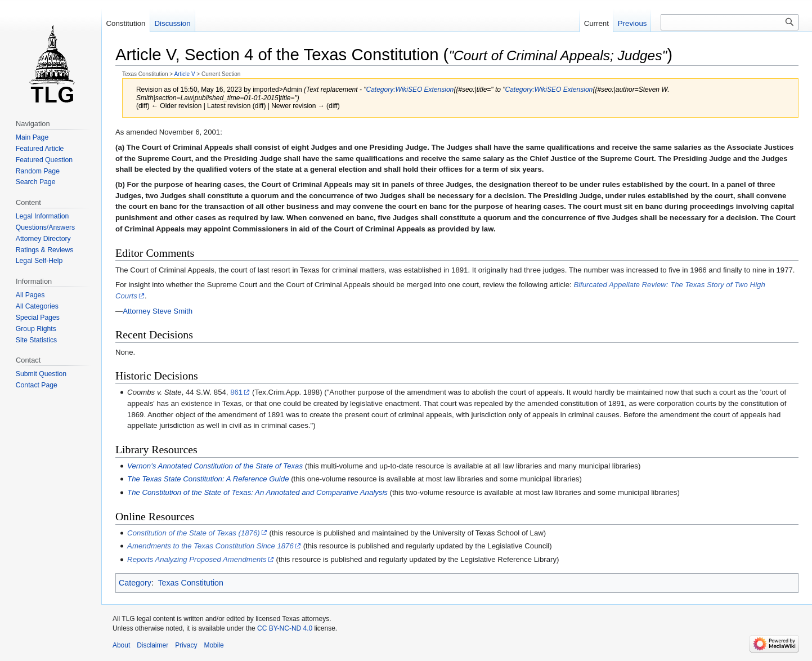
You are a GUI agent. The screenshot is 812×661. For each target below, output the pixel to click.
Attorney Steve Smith (158, 311)
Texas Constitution (190, 583)
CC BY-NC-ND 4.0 (285, 628)
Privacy (186, 645)
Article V (184, 74)
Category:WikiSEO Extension (410, 90)
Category (135, 583)
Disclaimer (152, 645)
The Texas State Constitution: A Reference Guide (208, 479)
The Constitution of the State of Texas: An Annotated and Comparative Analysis (257, 492)
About (121, 645)
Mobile (214, 645)
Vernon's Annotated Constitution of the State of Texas (215, 466)
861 (236, 392)
